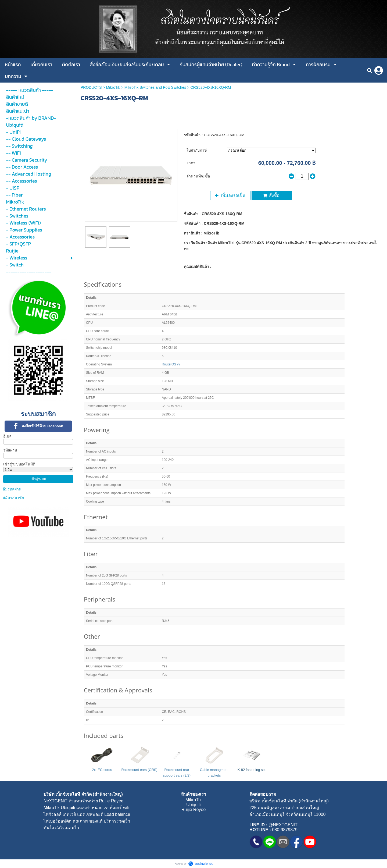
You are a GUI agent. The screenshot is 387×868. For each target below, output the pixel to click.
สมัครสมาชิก (13, 497)
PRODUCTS (91, 87)
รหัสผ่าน (10, 450)
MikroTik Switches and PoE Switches (155, 87)
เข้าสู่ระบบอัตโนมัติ (19, 464)
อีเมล (7, 436)
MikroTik (113, 87)
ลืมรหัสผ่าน (12, 489)
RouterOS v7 (171, 364)
